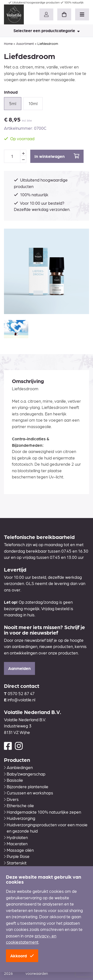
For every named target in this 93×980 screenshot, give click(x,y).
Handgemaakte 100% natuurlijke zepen (43, 812)
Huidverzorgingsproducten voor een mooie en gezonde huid (46, 828)
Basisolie (14, 780)
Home (8, 43)
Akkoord (22, 956)
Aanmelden (19, 668)
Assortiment (25, 43)
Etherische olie (19, 805)
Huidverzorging (20, 818)
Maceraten (16, 844)
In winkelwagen (57, 156)
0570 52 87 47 (21, 693)
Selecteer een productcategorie (47, 30)
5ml (13, 103)
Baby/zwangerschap (25, 774)
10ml (33, 103)
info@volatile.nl (21, 700)
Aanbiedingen (18, 767)
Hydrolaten (16, 837)
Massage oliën (19, 850)
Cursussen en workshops (29, 793)
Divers (11, 799)
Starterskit (15, 863)
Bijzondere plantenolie (26, 786)
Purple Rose (17, 856)
